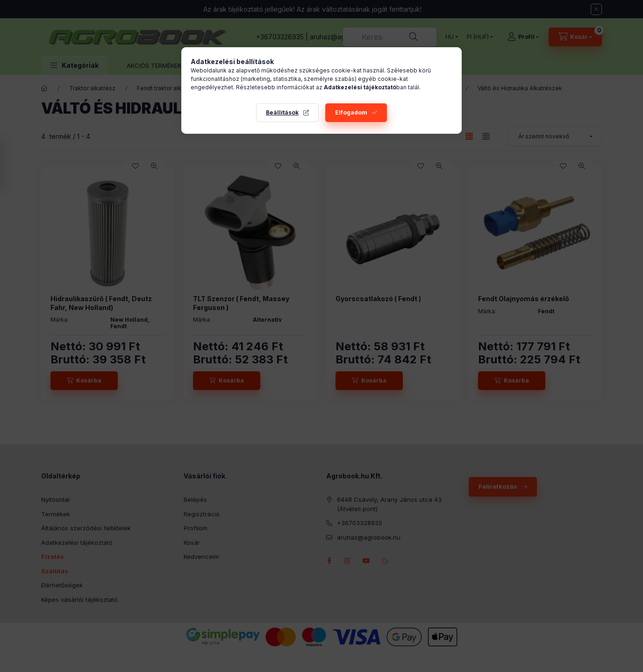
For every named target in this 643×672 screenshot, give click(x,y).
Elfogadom (351, 112)
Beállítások (282, 112)
